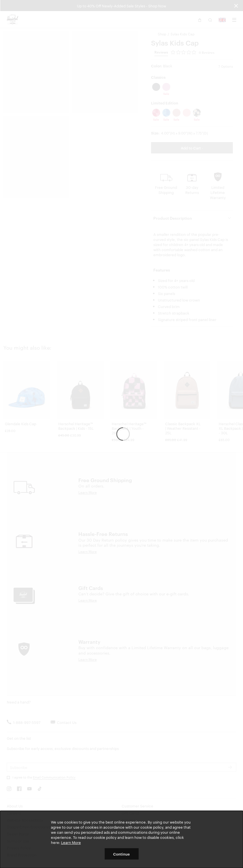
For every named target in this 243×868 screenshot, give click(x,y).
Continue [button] (121, 854)
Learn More (71, 842)
